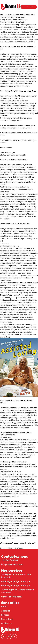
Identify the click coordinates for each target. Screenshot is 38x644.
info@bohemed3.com (12, 564)
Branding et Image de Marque (16, 581)
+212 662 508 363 (9, 560)
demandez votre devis (29, 7)
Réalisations (7, 619)
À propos (6, 611)
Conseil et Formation (11, 597)
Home (4, 607)
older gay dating (21, 214)
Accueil (3, 15)
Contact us (7, 623)
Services (5, 615)
